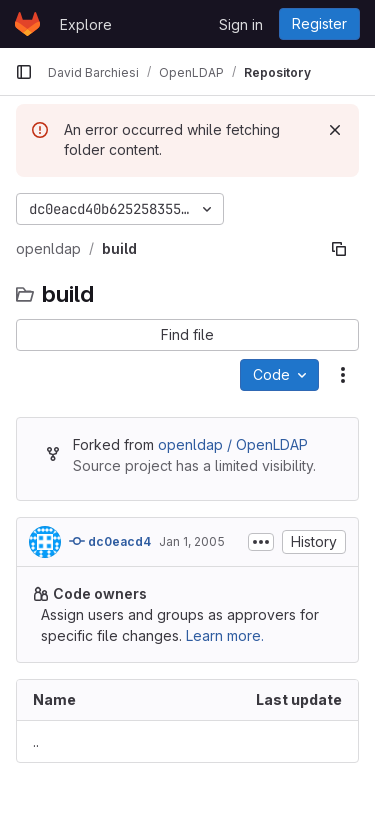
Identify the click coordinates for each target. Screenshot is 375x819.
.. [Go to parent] (36, 741)
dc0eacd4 (110, 541)
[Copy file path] (339, 249)
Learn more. (225, 635)
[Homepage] (27, 24)
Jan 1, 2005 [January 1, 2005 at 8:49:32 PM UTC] (192, 541)
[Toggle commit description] (261, 542)
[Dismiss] (335, 130)
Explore (86, 24)
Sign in (241, 24)
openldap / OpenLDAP (233, 444)
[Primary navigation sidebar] (24, 72)
